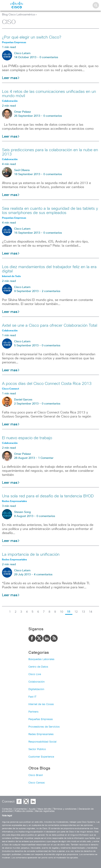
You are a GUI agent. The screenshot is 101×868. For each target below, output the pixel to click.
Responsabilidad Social (42, 742)
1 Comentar (46, 458)
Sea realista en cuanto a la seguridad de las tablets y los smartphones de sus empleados (50, 211)
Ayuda (32, 809)
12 (76, 612)
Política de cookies (24, 811)
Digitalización (36, 689)
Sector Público (37, 749)
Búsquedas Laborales (41, 659)
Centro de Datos (38, 667)
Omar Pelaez (22, 112)
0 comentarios (49, 57)
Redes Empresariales (41, 734)
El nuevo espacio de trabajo (27, 438)
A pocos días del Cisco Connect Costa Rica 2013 (47, 384)
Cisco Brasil (36, 775)
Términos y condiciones (65, 809)
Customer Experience (41, 757)
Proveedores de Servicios (44, 727)
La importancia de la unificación (31, 554)
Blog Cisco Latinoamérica (18, 15)
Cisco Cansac (37, 783)
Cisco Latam (22, 53)
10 (61, 612)
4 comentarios (43, 575)
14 (91, 612)
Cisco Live (35, 674)
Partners (33, 712)
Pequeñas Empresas (41, 719)
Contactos (7, 809)
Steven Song (22, 512)
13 (83, 612)
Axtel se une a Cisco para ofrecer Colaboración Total (50, 325)
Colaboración (36, 682)
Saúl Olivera (22, 170)
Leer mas (11, 78)
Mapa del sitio (44, 809)
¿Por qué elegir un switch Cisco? (32, 37)
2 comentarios (51, 291)
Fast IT (32, 697)
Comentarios (20, 809)
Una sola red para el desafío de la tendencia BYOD (48, 496)
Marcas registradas (45, 811)
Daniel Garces (23, 400)
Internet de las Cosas (41, 704)
